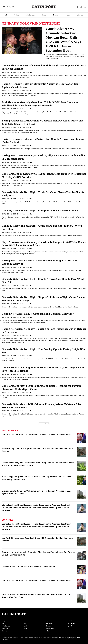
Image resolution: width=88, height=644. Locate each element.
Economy (56, 15)
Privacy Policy (51, 628)
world (26, 626)
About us (49, 623)
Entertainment (30, 15)
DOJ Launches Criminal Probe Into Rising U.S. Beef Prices (28, 566)
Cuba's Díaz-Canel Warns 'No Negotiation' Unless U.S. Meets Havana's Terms (37, 434)
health (26, 628)
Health (68, 15)
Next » (47, 424)
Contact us (50, 626)
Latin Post (44, 7)
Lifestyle (80, 15)
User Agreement (57, 638)
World (44, 15)
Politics (16, 15)
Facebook (74, 623)
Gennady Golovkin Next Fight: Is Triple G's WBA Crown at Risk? (40, 211)
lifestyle (4, 631)
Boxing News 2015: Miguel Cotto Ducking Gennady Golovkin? (38, 314)
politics (26, 623)
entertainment (7, 626)
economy (5, 628)
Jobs (47, 631)
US (6, 15)
